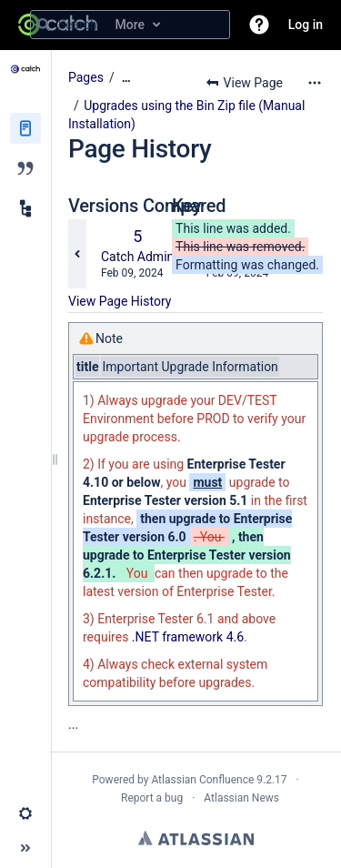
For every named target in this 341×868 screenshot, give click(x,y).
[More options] (315, 83)
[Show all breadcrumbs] (126, 78)
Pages (86, 77)
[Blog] (25, 168)
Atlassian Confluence (202, 780)
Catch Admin (137, 257)
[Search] (44, 25)
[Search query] (130, 25)
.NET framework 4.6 (188, 637)
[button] (259, 25)
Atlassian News (241, 798)
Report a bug (152, 798)
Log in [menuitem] (306, 25)
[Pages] (25, 128)
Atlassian (196, 838)
